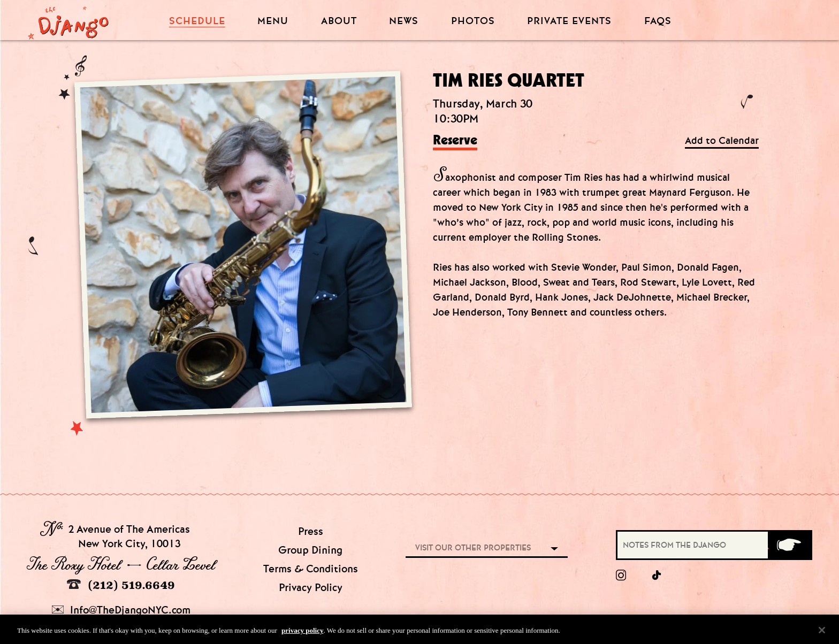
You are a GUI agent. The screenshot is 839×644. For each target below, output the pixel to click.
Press (311, 531)
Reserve (455, 141)
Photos (473, 21)
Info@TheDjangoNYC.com (121, 610)
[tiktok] (657, 576)
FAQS (658, 21)
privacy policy (302, 632)
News (404, 21)
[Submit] (789, 545)
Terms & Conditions (311, 569)
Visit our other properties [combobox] (473, 548)
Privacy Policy (311, 588)
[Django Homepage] (68, 20)
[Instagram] (621, 576)
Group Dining (310, 550)
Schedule (197, 21)
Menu (273, 21)
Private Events (569, 21)
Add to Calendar (722, 141)
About (339, 21)
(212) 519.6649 (121, 585)
